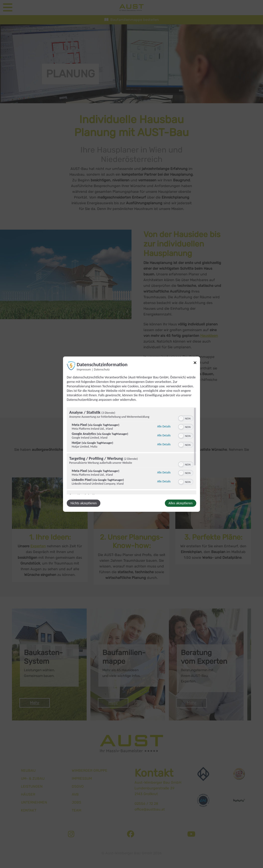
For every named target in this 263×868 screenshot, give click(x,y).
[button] (181, 418)
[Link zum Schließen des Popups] (195, 363)
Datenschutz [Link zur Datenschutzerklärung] (102, 369)
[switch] (186, 418)
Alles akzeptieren (181, 503)
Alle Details (164, 426)
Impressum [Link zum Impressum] (84, 369)
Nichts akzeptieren (84, 503)
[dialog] (131, 434)
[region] (131, 451)
